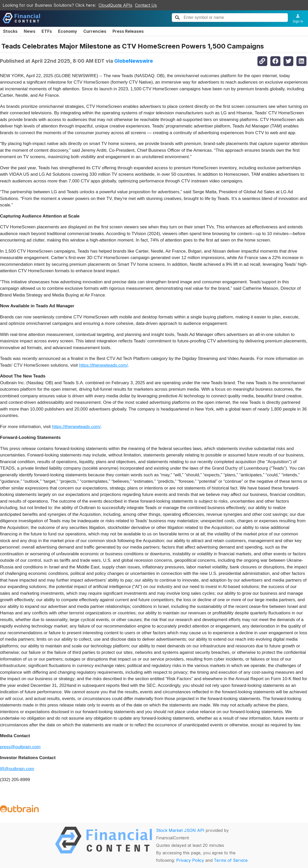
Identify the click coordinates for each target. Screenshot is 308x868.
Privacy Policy (190, 860)
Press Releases (128, 31)
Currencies (95, 31)
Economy (68, 31)
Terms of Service (231, 860)
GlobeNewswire (134, 61)
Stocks (10, 31)
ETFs (47, 31)
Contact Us (146, 5)
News (30, 31)
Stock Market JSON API (180, 830)
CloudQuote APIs (115, 5)
